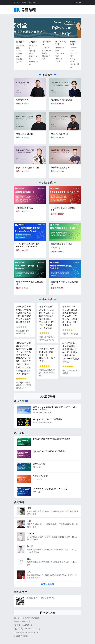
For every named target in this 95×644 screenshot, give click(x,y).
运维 (72, 50)
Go (30, 48)
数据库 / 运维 (74, 43)
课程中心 (32, 3)
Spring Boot (32, 52)
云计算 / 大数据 (60, 43)
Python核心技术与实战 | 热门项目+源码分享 (24, 385)
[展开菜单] (77, 10)
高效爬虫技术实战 (24, 208)
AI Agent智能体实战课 (61, 100)
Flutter (45, 56)
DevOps (73, 48)
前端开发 (20, 42)
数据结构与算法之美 (60, 167)
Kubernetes (60, 53)
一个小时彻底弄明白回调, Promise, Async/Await (28, 245)
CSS (18, 48)
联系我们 (35, 618)
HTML (19, 51)
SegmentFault (20, 3)
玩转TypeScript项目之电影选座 (64, 283)
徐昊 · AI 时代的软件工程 (28, 167)
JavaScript (20, 45)
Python (32, 56)
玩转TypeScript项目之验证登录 (30, 283)
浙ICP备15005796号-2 (23, 625)
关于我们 (18, 618)
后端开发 (33, 42)
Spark (58, 61)
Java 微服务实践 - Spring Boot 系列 (47, 373)
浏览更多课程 (47, 396)
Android (46, 48)
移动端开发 (46, 43)
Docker (58, 48)
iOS (44, 50)
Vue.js (19, 56)
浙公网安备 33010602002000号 (27, 629)
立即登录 (77, 3)
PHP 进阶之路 (72, 334)
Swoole (32, 62)
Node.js (19, 53)
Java (31, 45)
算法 (57, 56)
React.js (19, 59)
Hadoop (59, 59)
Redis (72, 61)
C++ (31, 59)
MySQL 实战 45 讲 (59, 134)
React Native (47, 52)
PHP (35, 45)
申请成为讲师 (47, 584)
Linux (72, 53)
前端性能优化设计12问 (61, 244)
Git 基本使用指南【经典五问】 (63, 209)
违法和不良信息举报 (22, 621)
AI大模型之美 (22, 100)
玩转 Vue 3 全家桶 (25, 134)
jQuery (19, 62)
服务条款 (26, 618)
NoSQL (73, 64)
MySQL (73, 59)
